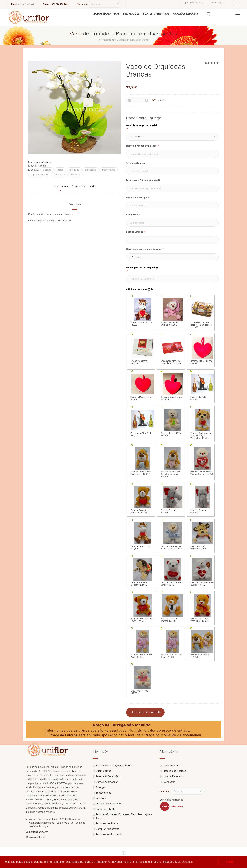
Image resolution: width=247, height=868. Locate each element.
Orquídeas (59, 175)
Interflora (101, 798)
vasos (60, 170)
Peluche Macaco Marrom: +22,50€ (202, 536)
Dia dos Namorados (106, 14)
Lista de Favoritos (173, 776)
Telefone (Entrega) (136, 163)
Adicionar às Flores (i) (139, 289)
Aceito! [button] (230, 862)
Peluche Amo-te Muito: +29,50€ (173, 422)
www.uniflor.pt (37, 837)
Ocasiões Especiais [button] (186, 14)
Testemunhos (104, 793)
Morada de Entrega (137, 197)
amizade (74, 170)
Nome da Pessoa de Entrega (142, 146)
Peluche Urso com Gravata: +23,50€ (173, 608)
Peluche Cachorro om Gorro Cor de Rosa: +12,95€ (173, 462)
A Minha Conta (171, 766)
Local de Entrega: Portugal (142, 125)
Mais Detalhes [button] (184, 862)
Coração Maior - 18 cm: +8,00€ (202, 350)
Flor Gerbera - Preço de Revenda (114, 766)
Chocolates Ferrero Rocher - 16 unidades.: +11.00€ (202, 313)
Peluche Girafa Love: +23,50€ (143, 536)
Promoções (131, 14)
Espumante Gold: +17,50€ (202, 386)
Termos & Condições (108, 776)
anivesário (91, 170)
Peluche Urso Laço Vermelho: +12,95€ (202, 608)
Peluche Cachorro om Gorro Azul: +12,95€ (143, 461)
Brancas (75, 175)
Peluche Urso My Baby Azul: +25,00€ (143, 644)
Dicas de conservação (108, 804)
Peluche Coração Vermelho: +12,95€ (143, 499)
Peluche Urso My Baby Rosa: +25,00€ (173, 644)
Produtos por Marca (107, 823)
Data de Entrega (135, 232)
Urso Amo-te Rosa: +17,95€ (143, 680)
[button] (172, 137)
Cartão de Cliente (105, 809)
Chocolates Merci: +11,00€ (143, 350)
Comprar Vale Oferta (107, 829)
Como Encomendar (107, 782)
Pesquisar (109, 40)
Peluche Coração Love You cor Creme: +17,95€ (202, 461)
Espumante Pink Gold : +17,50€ (143, 422)
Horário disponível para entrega (144, 249)
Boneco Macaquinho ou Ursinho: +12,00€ (173, 312)
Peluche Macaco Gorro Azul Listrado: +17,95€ (173, 536)
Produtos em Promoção (109, 834)
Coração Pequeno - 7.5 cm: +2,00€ (173, 386)
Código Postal (134, 215)
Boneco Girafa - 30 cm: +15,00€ (143, 312)
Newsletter (169, 782)
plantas (47, 170)
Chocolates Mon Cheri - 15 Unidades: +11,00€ (173, 350)
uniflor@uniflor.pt (26, 4)
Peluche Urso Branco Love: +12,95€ (173, 572)
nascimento (109, 170)
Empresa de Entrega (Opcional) (143, 180)
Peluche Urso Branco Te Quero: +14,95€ (202, 572)
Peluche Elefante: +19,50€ (173, 499)
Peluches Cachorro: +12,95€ (202, 644)
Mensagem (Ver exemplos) (142, 268)
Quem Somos (104, 771)
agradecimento (39, 175)
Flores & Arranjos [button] (156, 14)
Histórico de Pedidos (174, 771)
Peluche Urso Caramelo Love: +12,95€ (143, 608)
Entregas (101, 787)
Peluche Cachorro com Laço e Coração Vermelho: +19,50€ (202, 424)
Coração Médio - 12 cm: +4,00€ (143, 386)
